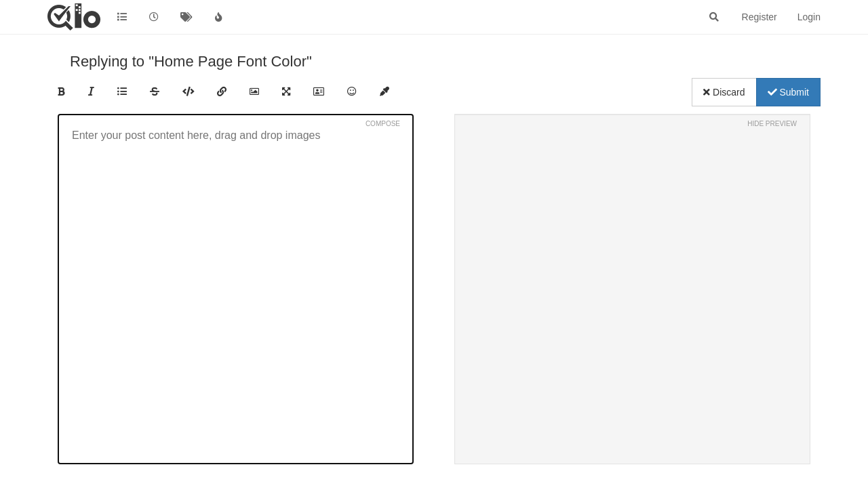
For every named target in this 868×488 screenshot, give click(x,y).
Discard (724, 92)
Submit (788, 92)
